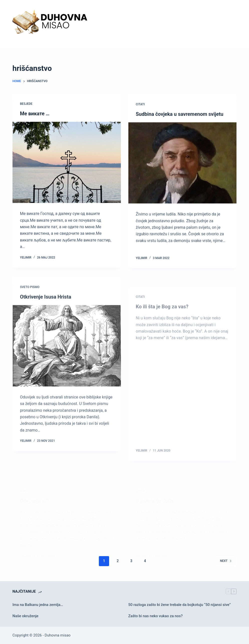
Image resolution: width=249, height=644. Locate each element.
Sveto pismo (30, 292)
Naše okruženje (26, 616)
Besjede (26, 104)
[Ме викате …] (67, 163)
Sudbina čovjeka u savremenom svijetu (180, 115)
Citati (140, 106)
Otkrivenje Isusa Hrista (46, 302)
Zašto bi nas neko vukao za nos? (156, 616)
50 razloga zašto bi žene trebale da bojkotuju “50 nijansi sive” (180, 605)
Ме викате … (35, 114)
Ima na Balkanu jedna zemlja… (38, 605)
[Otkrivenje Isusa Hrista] (67, 351)
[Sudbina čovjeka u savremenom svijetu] (183, 164)
